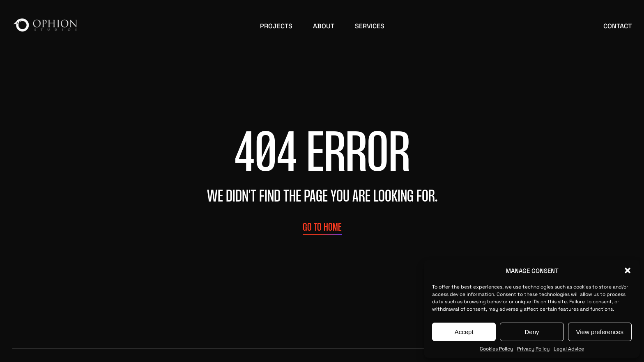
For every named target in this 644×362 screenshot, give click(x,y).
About (324, 25)
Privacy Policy (533, 348)
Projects (276, 25)
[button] (628, 270)
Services (370, 25)
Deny (532, 332)
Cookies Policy (496, 348)
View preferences (600, 332)
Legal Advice (569, 348)
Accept (464, 332)
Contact (618, 25)
